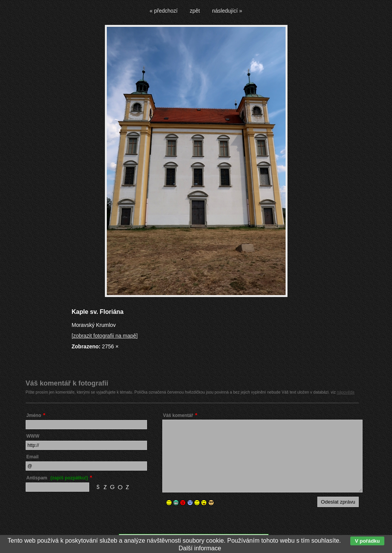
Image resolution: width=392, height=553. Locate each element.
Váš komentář (178, 415)
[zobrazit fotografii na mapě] (105, 336)
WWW (33, 436)
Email (33, 457)
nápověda (346, 392)
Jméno (34, 415)
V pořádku (367, 541)
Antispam (57, 478)
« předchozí (164, 11)
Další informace (200, 548)
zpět (195, 11)
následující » (227, 11)
